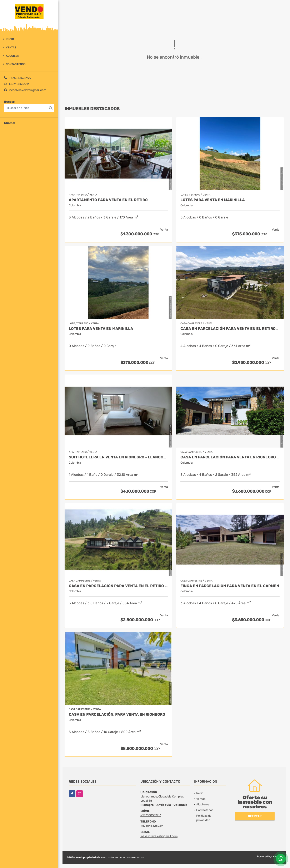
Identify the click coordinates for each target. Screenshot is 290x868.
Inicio (10, 39)
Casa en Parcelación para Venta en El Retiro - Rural (118, 586)
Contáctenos (16, 64)
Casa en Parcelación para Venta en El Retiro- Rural (230, 329)
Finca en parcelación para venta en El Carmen (230, 586)
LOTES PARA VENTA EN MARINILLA (213, 200)
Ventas (11, 47)
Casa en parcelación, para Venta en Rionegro (117, 715)
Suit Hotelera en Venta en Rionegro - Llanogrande (118, 457)
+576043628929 (20, 78)
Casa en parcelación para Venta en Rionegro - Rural (230, 457)
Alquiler (12, 56)
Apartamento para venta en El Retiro (108, 200)
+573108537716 (19, 84)
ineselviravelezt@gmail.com (27, 90)
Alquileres (203, 804)
